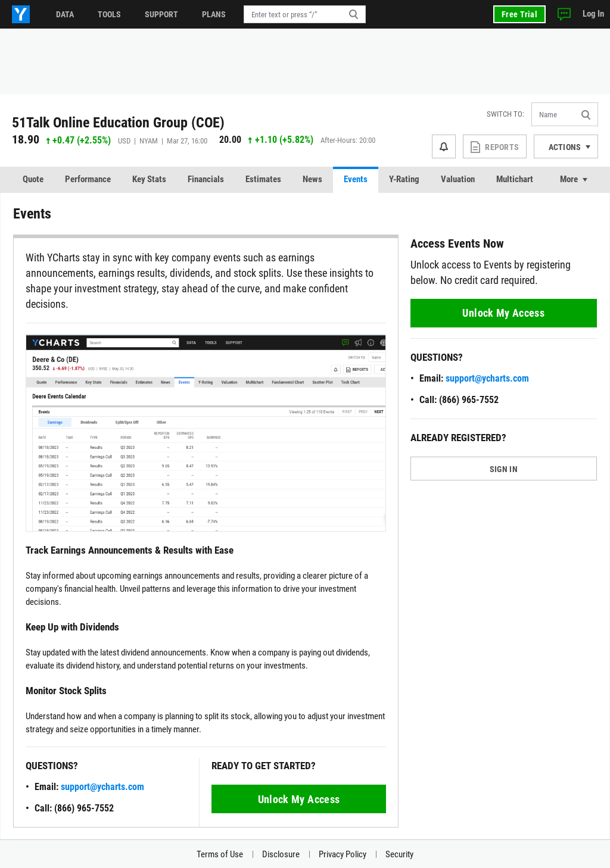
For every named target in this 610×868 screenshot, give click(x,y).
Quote (33, 179)
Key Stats (149, 179)
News (312, 179)
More (569, 179)
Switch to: (505, 114)
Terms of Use (220, 854)
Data (65, 14)
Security (399, 854)
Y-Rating (404, 179)
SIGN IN (504, 469)
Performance (88, 179)
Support (161, 14)
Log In (593, 14)
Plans (214, 14)
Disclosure (281, 854)
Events (356, 179)
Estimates (263, 179)
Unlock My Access (299, 799)
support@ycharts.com (102, 787)
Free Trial (519, 14)
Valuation (458, 179)
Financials (206, 179)
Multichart (515, 179)
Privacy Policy (343, 854)
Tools (109, 14)
